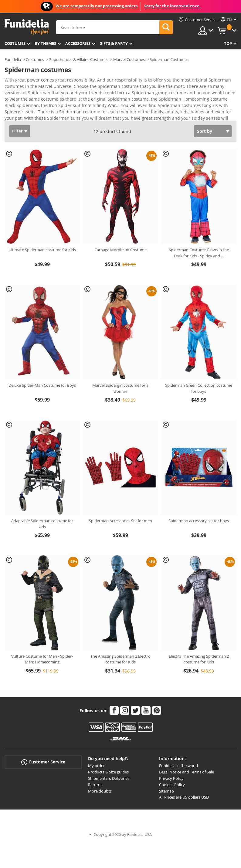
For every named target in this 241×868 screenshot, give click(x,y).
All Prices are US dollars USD (184, 797)
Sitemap (166, 791)
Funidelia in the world (178, 766)
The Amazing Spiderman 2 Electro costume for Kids (120, 659)
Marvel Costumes (129, 59)
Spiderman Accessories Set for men (120, 521)
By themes (45, 43)
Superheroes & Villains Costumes (79, 59)
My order (96, 766)
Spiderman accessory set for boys (199, 521)
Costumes (15, 43)
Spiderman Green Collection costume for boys (199, 388)
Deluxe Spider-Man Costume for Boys (42, 385)
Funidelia (13, 59)
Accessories (78, 43)
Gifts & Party (114, 43)
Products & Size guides (108, 772)
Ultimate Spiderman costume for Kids (42, 250)
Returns (95, 785)
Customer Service (43, 762)
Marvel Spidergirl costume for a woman (120, 388)
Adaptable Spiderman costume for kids (42, 524)
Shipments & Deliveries (109, 778)
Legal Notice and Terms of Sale (187, 772)
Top (228, 43)
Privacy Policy (171, 778)
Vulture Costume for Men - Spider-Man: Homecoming (42, 659)
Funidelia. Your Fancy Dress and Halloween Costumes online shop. (27, 27)
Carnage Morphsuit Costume (120, 250)
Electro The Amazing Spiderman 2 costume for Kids (199, 659)
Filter (18, 131)
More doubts (100, 791)
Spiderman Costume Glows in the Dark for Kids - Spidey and (199, 253)
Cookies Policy (172, 785)
